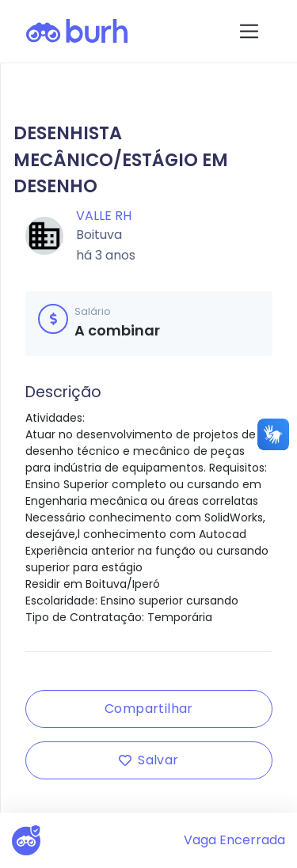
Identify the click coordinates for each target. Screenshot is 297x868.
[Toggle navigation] (249, 31)
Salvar (148, 760)
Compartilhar (149, 709)
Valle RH (104, 216)
